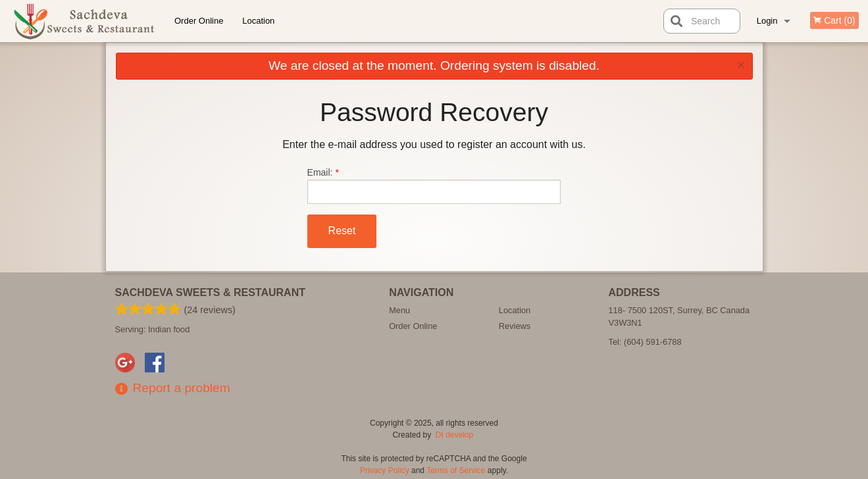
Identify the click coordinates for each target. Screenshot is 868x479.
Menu (399, 310)
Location (258, 21)
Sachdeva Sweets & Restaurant (211, 292)
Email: (434, 186)
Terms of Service (456, 470)
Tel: (645, 342)
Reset (342, 231)
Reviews (515, 326)
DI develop (454, 435)
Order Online (199, 21)
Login (767, 21)
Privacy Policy (385, 470)
